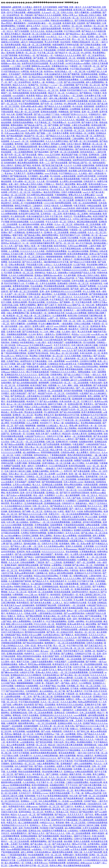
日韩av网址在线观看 (37, 321)
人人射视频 (14, 251)
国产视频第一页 (8, 238)
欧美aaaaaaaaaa (71, 549)
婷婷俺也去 (40, 273)
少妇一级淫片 (25, 326)
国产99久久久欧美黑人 (33, 262)
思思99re (8, 734)
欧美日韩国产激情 (39, 385)
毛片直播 (19, 160)
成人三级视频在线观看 (29, 823)
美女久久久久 (40, 157)
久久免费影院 (85, 683)
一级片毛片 (103, 801)
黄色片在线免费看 (87, 348)
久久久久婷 (14, 562)
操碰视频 (19, 208)
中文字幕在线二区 (43, 122)
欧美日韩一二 (57, 471)
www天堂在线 (51, 173)
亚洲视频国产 (70, 562)
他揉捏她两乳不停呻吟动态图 (66, 45)
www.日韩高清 (61, 326)
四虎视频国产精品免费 (48, 479)
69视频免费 (14, 549)
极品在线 (64, 47)
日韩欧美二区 (83, 47)
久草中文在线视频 (48, 283)
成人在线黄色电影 (37, 37)
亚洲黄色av (35, 522)
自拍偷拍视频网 (99, 479)
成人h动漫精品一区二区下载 (31, 88)
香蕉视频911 (55, 530)
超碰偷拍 (103, 485)
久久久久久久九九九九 (65, 120)
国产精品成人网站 (33, 235)
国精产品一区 (79, 305)
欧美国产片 (12, 90)
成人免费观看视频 (60, 541)
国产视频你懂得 (94, 23)
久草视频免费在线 (88, 552)
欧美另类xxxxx (65, 305)
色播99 (67, 680)
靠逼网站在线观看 (94, 817)
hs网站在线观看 (93, 525)
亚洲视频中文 (31, 391)
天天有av (44, 85)
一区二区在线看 (54, 23)
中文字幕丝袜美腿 (81, 670)
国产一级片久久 (77, 509)
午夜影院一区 (76, 66)
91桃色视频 (35, 144)
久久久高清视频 (86, 490)
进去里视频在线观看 (22, 120)
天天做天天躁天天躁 (28, 249)
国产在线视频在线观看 (49, 836)
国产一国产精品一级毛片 (67, 683)
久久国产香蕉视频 (9, 55)
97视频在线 (97, 29)
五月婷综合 (46, 214)
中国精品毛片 (95, 114)
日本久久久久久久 (48, 758)
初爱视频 (53, 385)
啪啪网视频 (31, 426)
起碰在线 (58, 179)
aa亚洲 (44, 670)
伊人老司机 (86, 53)
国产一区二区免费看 (86, 562)
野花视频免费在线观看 (55, 286)
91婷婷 (37, 683)
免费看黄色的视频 (13, 101)
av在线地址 (73, 831)
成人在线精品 (22, 522)
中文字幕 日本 (56, 216)
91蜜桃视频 (18, 595)
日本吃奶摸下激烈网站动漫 (91, 316)
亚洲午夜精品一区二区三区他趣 (57, 463)
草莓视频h (55, 198)
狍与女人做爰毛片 (85, 756)
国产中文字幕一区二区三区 (88, 85)
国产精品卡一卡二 (54, 88)
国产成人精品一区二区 (83, 565)
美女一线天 (39, 495)
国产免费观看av (51, 47)
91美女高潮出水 (53, 517)
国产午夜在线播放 (93, 616)
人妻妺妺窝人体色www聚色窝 (60, 678)
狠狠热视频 (20, 519)
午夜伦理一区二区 (92, 66)
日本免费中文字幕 (93, 96)
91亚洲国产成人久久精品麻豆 (93, 393)
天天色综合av (73, 227)
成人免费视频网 (45, 109)
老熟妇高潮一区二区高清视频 (87, 224)
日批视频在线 (16, 611)
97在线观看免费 (9, 281)
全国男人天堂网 (64, 766)
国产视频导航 (74, 74)
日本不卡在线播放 (65, 468)
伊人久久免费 (63, 849)
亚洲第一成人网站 (96, 37)
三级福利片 (38, 206)
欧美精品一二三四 (55, 82)
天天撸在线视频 (57, 659)
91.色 (4, 857)
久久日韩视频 (90, 627)
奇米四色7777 (69, 29)
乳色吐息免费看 (32, 828)
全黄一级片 (14, 184)
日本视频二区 (73, 686)
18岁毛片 (90, 648)
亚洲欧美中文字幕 (84, 200)
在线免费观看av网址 (75, 477)
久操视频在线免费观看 (29, 597)
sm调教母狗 (14, 667)
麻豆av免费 (82, 184)
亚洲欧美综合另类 (57, 313)
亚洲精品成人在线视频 (90, 407)
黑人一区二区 (78, 39)
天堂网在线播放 (64, 160)
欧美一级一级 (75, 474)
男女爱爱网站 (99, 53)
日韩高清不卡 (90, 181)
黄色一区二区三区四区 (43, 120)
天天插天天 (44, 399)
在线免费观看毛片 (50, 688)
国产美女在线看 (30, 155)
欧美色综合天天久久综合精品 (24, 259)
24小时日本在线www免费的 (78, 63)
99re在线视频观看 (50, 219)
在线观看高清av (72, 423)
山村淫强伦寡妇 (85, 171)
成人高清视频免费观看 (11, 737)
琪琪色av (5, 243)
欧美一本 (35, 246)
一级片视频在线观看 (32, 769)
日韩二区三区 (17, 442)
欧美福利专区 (97, 283)
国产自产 (33, 393)
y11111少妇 (49, 203)
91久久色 (78, 723)
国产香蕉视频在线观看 (52, 482)
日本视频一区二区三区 (84, 769)
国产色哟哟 (91, 662)
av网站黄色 (18, 705)
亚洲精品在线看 (26, 589)
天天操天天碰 (33, 600)
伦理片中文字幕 (12, 450)
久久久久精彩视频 (73, 356)
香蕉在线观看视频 (72, 179)
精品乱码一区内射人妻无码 (75, 434)
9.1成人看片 (41, 342)
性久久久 (98, 764)
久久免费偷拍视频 (9, 214)
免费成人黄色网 (94, 570)
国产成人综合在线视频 (74, 82)
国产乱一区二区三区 (65, 243)
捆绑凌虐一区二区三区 (93, 144)
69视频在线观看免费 (89, 688)
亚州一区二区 (11, 230)
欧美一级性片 (28, 466)
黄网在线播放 (17, 125)
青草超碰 (33, 187)
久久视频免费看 (60, 316)
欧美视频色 (66, 444)
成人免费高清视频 (73, 828)
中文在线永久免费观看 (78, 294)
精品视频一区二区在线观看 (89, 120)
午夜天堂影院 (80, 206)
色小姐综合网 (91, 600)
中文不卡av (41, 796)
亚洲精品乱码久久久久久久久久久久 (21, 375)
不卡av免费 (79, 600)
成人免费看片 (83, 452)
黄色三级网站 (46, 536)
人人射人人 (47, 208)
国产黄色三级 (42, 230)
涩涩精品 (39, 860)
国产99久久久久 (83, 29)
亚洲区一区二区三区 (98, 855)
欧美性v (60, 428)
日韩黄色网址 (57, 375)
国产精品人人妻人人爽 (21, 546)
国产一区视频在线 (17, 198)
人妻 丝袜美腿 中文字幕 (20, 718)
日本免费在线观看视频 (78, 101)
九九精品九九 (72, 93)
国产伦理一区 (47, 104)
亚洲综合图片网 (99, 125)
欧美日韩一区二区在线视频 (78, 420)
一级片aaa (102, 662)
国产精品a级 (7, 58)
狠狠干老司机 (76, 774)
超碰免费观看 (85, 240)
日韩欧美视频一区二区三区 (51, 356)
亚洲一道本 (45, 291)
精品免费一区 (99, 200)
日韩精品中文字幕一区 (85, 654)
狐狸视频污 (50, 643)
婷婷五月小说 (22, 356)
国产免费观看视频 (37, 171)
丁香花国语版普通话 (17, 855)
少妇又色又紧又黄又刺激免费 (24, 399)
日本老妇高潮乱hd (51, 675)
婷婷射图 (81, 58)
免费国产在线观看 (82, 460)
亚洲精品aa (69, 772)
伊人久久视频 (89, 291)
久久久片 (68, 165)
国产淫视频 (54, 125)
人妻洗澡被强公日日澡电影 (39, 396)
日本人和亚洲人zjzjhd (73, 482)
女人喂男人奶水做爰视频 (71, 181)
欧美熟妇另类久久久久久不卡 (46, 18)
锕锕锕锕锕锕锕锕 (25, 683)
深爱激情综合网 (36, 47)
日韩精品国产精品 (13, 635)
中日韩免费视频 (18, 423)
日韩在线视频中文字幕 (31, 219)
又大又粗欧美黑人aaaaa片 (16, 130)
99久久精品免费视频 (48, 801)
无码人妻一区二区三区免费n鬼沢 (45, 380)
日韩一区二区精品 (32, 208)
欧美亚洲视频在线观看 (58, 796)
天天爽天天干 (20, 173)
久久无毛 (27, 299)
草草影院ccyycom (40, 793)
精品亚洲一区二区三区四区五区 (37, 34)
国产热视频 (65, 125)
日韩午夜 (85, 329)
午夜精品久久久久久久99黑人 (75, 270)
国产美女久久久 (25, 90)
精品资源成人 (67, 836)
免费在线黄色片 (18, 369)
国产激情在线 (37, 211)
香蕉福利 (57, 208)
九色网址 (25, 533)
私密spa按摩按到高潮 (24, 573)
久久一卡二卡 (65, 37)
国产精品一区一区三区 (52, 359)
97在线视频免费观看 (34, 203)
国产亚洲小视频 (16, 447)
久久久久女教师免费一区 (20, 788)
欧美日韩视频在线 (40, 785)
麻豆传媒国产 (47, 554)
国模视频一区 (63, 557)
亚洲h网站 (90, 798)
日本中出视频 (78, 281)
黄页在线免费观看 (92, 50)
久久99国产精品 (8, 683)
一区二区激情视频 (66, 85)
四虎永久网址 (56, 866)
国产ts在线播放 (31, 160)
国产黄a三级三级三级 (43, 697)
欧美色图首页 (23, 603)
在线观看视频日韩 (74, 342)
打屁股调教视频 (85, 364)
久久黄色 (72, 581)
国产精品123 (22, 80)
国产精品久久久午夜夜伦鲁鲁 (84, 262)
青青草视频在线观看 (74, 369)
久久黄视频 (22, 47)
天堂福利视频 (23, 385)
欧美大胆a (34, 130)
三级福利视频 (23, 179)
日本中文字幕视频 (27, 230)
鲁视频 (63, 90)
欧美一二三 (74, 98)
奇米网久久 (27, 98)
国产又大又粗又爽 (40, 299)
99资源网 (44, 530)
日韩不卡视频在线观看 (72, 192)
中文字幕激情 (17, 557)
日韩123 (44, 289)
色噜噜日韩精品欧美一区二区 (85, 42)
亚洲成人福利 (44, 117)
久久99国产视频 (66, 147)
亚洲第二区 (90, 651)
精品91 (14, 815)
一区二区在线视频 (80, 383)
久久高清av (65, 96)
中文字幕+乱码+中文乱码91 (44, 149)
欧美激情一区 (88, 109)
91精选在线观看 (76, 318)
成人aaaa (103, 235)
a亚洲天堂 (21, 651)
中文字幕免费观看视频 (29, 104)
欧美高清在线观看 (39, 93)
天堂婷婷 (61, 50)
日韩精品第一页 (91, 737)
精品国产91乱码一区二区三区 (52, 393)
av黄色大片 (34, 560)
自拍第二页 (18, 203)
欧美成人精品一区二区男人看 (57, 616)
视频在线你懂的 (28, 458)
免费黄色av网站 (51, 329)
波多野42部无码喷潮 (87, 176)
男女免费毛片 (17, 503)
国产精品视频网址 (23, 699)
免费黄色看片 (70, 257)
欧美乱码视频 (82, 855)
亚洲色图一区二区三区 (75, 130)
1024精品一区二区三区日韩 (14, 195)
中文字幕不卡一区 (72, 117)
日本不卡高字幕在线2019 (12, 632)
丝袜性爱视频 (26, 267)
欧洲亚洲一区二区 (15, 316)
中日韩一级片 (86, 238)
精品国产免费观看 (88, 286)
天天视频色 (33, 176)
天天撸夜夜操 (41, 589)
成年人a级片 (46, 367)
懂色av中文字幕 (65, 670)
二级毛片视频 (95, 246)
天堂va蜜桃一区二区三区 (24, 181)
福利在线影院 (99, 163)
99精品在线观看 (36, 42)
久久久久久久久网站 (72, 578)
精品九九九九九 (20, 85)
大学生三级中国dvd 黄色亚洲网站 (88, 219)
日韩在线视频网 (28, 562)
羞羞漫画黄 (89, 106)
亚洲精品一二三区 (29, 801)
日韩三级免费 (15, 98)
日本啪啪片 (43, 187)
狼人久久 (33, 109)
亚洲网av (103, 74)
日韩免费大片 (42, 466)
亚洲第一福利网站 (82, 147)
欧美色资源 (97, 147)
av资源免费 (6, 517)
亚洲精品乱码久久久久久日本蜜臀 (66, 291)
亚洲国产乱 (34, 85)
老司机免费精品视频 (59, 230)
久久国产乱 (47, 847)
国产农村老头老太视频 (86, 149)
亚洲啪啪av (6, 235)
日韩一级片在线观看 (64, 460)
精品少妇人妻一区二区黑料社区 (91, 136)
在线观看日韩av (77, 541)
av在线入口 (51, 707)
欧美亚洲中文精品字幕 (29, 214)
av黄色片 (46, 144)
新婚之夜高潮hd (37, 517)
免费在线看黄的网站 (93, 511)
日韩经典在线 (86, 729)
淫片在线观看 (52, 181)
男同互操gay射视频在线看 (40, 664)
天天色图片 (30, 254)
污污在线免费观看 (56, 458)
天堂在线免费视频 (44, 254)
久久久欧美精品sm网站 (54, 546)
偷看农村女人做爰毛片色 (73, 517)
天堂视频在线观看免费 (27, 147)
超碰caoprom (32, 806)
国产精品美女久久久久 (31, 377)
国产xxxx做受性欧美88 (74, 613)
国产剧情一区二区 (39, 128)
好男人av (74, 15)
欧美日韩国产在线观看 (60, 281)
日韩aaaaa (5, 372)
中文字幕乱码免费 (84, 302)
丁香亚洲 (40, 562)
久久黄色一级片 (69, 332)
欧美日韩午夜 (95, 409)
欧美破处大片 (44, 568)
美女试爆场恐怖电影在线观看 (77, 866)
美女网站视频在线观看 (91, 423)
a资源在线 (99, 173)
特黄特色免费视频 (38, 533)
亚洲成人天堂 (87, 117)
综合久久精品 (78, 616)
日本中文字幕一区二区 (84, 667)
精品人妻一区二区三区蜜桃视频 (37, 45)
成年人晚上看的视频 (59, 98)
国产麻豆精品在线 (9, 589)
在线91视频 (22, 831)
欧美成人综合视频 (55, 31)
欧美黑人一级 (39, 82)
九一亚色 (57, 270)
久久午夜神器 (88, 750)
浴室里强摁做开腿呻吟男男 (43, 243)
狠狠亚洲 (62, 860)
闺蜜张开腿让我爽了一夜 (42, 179)
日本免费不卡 (59, 501)
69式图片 (30, 337)
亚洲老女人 (35, 825)
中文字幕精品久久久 (68, 173)
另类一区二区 (69, 321)
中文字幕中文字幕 (17, 578)
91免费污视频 (21, 463)
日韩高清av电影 (68, 452)
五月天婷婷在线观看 (77, 396)
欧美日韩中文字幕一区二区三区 (35, 450)
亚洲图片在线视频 (82, 530)
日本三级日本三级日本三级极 (85, 345)
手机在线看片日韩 (35, 265)
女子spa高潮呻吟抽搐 (20, 128)
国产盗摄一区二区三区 (89, 458)
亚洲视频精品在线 (53, 503)
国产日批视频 (85, 299)
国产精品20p (61, 815)
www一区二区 (93, 466)
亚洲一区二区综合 (48, 160)
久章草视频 (6, 120)
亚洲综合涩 (29, 611)
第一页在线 (6, 359)
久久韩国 (77, 165)
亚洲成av (38, 275)
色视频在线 (56, 407)
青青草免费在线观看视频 (96, 278)
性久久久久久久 (95, 506)
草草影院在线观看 (69, 629)
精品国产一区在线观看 (12, 726)
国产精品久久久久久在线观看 (48, 15)
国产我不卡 (65, 493)
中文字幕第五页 (57, 299)
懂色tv (41, 155)
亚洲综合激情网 (20, 302)
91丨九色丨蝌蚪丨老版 (50, 332)
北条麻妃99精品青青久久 (45, 200)
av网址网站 (41, 458)
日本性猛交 (36, 718)
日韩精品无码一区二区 (11, 77)
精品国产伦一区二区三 (35, 136)
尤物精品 (15, 342)
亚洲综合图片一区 (39, 313)
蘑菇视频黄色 (20, 23)
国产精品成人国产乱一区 (36, 125)
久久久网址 (55, 597)
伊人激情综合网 (18, 216)
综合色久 (92, 128)
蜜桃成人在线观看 (9, 490)
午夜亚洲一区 (72, 694)
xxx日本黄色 (62, 474)
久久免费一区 (67, 589)
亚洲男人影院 (39, 326)
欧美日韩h (73, 316)
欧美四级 (36, 809)
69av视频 (62, 686)
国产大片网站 (76, 377)
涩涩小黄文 (57, 117)
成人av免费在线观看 (16, 745)
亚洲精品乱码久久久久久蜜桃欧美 (33, 281)
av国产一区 (53, 318)
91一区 (72, 47)
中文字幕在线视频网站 (57, 621)
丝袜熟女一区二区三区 (72, 26)
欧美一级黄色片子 (99, 670)
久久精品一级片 (41, 98)
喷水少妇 (13, 340)
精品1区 (52, 745)
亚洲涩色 (21, 552)
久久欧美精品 (92, 77)
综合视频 (76, 697)
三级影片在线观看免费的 (42, 662)
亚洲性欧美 (94, 155)
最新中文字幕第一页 (57, 404)
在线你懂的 (6, 383)
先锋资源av (87, 356)
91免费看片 (89, 377)
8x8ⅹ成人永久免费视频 (76, 313)
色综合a (75, 334)
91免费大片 (56, 434)
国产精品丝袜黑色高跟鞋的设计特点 (47, 637)
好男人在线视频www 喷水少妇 (27, 359)
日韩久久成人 (47, 490)
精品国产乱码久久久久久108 (31, 439)
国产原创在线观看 (48, 130)
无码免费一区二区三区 (29, 490)
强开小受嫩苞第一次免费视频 (88, 12)
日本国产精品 (90, 801)
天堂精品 (75, 680)
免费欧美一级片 (87, 584)
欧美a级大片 (16, 243)
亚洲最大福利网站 (41, 471)
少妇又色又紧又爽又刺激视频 (30, 238)
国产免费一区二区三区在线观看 (84, 141)
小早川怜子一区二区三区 (20, 192)
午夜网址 (39, 468)
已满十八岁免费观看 (10, 270)
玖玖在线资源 (15, 262)
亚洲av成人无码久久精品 (90, 15)
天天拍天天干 (88, 498)
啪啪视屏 (88, 758)
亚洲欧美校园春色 (19, 37)
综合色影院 (66, 42)
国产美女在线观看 (60, 163)
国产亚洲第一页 (41, 58)
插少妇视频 (60, 737)
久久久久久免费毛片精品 (57, 141)
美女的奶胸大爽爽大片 (92, 190)
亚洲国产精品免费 (24, 114)
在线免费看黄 (56, 525)
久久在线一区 (71, 568)
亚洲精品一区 (53, 493)
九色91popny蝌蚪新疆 (78, 246)
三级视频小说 (42, 573)
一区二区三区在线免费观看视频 (75, 514)
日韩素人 (5, 128)
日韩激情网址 (72, 286)
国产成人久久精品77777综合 (47, 114)
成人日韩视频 (45, 729)
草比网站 (33, 356)
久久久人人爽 (72, 348)
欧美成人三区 (63, 812)
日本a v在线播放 (47, 227)
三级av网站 (14, 866)
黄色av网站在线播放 (73, 485)
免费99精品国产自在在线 (22, 468)
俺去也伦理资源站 (52, 192)
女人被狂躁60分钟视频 (29, 224)
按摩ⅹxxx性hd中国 (66, 278)
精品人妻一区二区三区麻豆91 (32, 257)
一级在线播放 (67, 324)
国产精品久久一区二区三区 (46, 90)
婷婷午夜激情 (83, 208)
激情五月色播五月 (13, 34)
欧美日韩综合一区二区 (90, 694)
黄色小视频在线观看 (36, 707)
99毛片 (14, 321)
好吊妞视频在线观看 (62, 139)
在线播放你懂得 (37, 141)
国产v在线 (20, 426)
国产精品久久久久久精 (95, 734)
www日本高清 (69, 208)
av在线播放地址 (85, 380)
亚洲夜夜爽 (77, 399)
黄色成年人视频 (58, 144)
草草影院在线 (41, 528)
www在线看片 (19, 96)
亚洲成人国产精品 (23, 165)
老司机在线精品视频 (20, 222)
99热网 (14, 310)
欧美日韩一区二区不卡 (98, 777)
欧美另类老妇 (60, 246)
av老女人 (48, 265)
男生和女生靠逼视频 (62, 825)
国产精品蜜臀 (19, 278)
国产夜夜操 (75, 112)
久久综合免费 (23, 688)
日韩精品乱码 (24, 149)
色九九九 (103, 495)
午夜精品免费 (33, 367)
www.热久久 (52, 37)
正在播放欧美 (59, 34)
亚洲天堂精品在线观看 (60, 793)
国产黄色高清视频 (44, 742)
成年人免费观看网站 (95, 82)
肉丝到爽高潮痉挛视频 (88, 428)
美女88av (8, 173)
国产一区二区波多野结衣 (94, 55)
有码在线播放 (96, 214)
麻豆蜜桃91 (47, 294)
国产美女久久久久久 (10, 240)
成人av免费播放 (70, 536)
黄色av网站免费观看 (23, 58)
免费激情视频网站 (39, 841)
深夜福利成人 (82, 503)
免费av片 (23, 664)
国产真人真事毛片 (14, 544)
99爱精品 (49, 238)
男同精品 (94, 251)
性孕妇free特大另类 (62, 39)
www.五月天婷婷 (53, 155)
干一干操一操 (21, 109)
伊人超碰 (38, 538)
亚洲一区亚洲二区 (9, 350)
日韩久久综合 (67, 12)
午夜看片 (98, 93)
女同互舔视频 (80, 506)
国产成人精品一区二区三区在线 (75, 675)
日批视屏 (81, 23)
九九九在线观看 (37, 222)
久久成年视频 (70, 275)
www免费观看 (81, 715)
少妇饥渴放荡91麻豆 (37, 23)
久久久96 (5, 584)
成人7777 (60, 420)
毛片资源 (60, 369)
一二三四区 (16, 66)
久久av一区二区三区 (64, 224)
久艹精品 (80, 278)
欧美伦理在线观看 (64, 267)
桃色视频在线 (85, 619)
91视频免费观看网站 (89, 831)
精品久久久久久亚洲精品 (63, 640)
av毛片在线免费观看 (88, 611)
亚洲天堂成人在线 (10, 305)
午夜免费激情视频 (63, 77)
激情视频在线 (90, 745)
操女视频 (73, 171)
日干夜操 (84, 155)
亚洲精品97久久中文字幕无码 (94, 415)
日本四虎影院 (72, 393)
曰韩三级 (50, 442)
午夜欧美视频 (47, 246)
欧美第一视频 (32, 227)
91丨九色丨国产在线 (14, 246)
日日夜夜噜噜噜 (90, 847)
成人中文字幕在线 (31, 139)
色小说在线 (78, 106)
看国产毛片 (52, 80)
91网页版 (25, 71)
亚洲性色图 (19, 409)
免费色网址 (102, 552)
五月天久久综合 (38, 31)
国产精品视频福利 (15, 136)
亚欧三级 (11, 61)
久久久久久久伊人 (82, 297)
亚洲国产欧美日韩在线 (17, 187)
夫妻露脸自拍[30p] (60, 66)
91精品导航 (67, 128)
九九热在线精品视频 (56, 611)
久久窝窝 (26, 66)
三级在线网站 (78, 139)
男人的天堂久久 (93, 39)
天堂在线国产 (15, 74)
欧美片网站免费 (90, 308)
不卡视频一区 (32, 283)
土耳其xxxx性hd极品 (41, 407)
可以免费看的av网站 (83, 216)
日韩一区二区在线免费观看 (85, 203)
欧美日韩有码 (13, 493)
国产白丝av (12, 495)
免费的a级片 (69, 855)
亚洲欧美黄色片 (63, 334)
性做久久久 (52, 273)
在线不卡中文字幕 (37, 80)
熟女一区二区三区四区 (48, 168)
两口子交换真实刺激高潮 (38, 372)
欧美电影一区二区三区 (60, 187)
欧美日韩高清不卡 (59, 581)
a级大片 (24, 42)
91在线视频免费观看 (59, 788)
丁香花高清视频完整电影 (15, 353)
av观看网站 (57, 565)
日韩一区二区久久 (90, 495)
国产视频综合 (86, 93)
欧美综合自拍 (41, 404)
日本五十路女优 (74, 144)
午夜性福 (74, 570)
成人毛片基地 (59, 477)
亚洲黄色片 (69, 310)
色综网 (101, 198)
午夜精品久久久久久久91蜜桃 (36, 21)
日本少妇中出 (43, 190)
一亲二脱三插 (79, 71)
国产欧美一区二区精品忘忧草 (60, 632)
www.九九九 (67, 350)
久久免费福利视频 (88, 80)
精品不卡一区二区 (57, 93)
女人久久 (100, 761)
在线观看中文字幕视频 (45, 388)
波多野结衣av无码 (42, 509)
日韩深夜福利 (64, 605)
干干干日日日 (72, 785)
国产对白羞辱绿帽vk (41, 721)
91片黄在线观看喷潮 (98, 629)
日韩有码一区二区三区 (79, 283)
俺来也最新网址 (60, 396)
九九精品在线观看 (15, 750)
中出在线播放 (37, 286)
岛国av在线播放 (25, 157)
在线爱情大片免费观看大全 (55, 831)
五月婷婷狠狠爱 (55, 321)
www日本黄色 (72, 361)
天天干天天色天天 (62, 345)
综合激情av (37, 192)
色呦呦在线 (64, 112)
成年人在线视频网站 (84, 764)
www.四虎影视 (76, 801)
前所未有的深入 (88, 152)
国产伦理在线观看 (31, 101)
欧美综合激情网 (59, 101)
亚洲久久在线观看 (80, 187)
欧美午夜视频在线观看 (92, 412)
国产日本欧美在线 (31, 332)
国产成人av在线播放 (49, 401)
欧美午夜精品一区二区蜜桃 (83, 133)
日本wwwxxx (23, 345)
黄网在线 (17, 715)
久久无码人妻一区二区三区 (56, 211)
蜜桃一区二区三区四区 (76, 823)
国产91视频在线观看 (81, 766)
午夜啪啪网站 (61, 195)
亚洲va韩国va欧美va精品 (32, 106)
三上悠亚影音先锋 (25, 860)
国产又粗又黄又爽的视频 (84, 337)
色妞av (27, 407)
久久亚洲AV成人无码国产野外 (32, 648)
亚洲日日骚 (44, 375)
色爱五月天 (54, 514)
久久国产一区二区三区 (15, 294)
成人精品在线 (22, 61)
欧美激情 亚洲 (69, 23)
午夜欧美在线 (75, 168)
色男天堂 (68, 471)
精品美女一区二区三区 (85, 632)
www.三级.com (31, 595)
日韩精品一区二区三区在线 (39, 477)
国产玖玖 (89, 815)
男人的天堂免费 (52, 42)
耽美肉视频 (28, 525)
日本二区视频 (17, 847)
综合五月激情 (33, 651)
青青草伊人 (89, 404)
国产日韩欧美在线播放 (85, 21)
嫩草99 (41, 305)
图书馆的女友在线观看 (35, 632)
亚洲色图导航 (92, 477)
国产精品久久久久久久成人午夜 (61, 136)
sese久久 (87, 192)
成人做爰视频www (31, 452)
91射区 (18, 455)
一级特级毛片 (40, 418)
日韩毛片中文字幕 (55, 436)
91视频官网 (12, 723)
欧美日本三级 (37, 71)
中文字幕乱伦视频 (10, 267)
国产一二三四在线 (54, 562)
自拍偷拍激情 (10, 163)
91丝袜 (80, 511)
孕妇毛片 (60, 184)
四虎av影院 (30, 133)
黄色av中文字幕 (45, 646)
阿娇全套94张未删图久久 (62, 21)
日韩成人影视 (31, 613)
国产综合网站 (55, 528)
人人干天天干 (42, 654)
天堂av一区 (31, 198)
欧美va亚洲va (48, 369)
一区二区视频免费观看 (23, 152)
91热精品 (64, 774)
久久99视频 (12, 772)
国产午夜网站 (95, 538)
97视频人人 (49, 184)
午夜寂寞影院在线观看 (94, 391)
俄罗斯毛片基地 (99, 240)
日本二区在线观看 (88, 713)
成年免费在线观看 (75, 50)
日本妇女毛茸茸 (68, 157)
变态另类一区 (24, 809)
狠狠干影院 (18, 235)
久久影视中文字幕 (10, 798)
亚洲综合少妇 (50, 511)
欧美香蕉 (31, 96)
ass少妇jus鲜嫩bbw (13, 536)
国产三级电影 (53, 648)
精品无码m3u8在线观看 (43, 77)
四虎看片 (5, 611)
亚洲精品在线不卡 (35, 232)
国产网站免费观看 (34, 616)
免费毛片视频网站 (28, 305)
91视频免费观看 (72, 584)
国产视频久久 (68, 635)
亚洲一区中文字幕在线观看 (14, 12)
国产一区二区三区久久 (62, 297)
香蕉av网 (73, 426)
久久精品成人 (52, 426)
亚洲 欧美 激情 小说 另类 (50, 259)
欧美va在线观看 (34, 552)
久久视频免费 (66, 206)
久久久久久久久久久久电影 (33, 251)
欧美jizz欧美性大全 (68, 364)
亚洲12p (93, 254)
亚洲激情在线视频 (89, 74)
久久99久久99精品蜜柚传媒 (21, 275)
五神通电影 (77, 522)
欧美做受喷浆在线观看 (59, 289)
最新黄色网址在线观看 (29, 565)
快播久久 (25, 584)
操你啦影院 (56, 595)
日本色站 (59, 104)
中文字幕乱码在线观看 (80, 69)
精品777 (93, 503)
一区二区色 (57, 214)
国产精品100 (54, 589)
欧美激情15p (92, 58)
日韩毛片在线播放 (95, 643)
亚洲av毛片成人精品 (45, 804)
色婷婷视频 (99, 565)
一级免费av (34, 29)
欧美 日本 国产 (43, 434)
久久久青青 (67, 600)
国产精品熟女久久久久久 (62, 506)
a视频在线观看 (34, 12)
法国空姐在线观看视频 (45, 557)
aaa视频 (102, 659)
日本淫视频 (60, 782)
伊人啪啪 (22, 321)
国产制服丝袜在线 (18, 176)
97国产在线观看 (56, 828)
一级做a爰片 (50, 468)
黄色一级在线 (83, 487)
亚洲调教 (65, 380)
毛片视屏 (8, 273)
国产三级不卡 (51, 305)
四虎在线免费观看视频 (56, 308)
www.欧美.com (98, 334)
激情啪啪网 (44, 383)
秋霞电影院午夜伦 (31, 541)
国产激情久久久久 (23, 774)
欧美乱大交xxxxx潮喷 (32, 635)
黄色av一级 (59, 423)
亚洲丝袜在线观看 (49, 112)
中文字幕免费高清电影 (85, 761)
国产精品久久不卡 (41, 581)
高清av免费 (85, 544)
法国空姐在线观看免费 (51, 29)
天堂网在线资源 (34, 294)
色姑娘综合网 (8, 418)
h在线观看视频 (85, 536)
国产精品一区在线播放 (45, 705)
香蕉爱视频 (61, 624)
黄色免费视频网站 (78, 211)
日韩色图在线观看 (60, 509)
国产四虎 (75, 289)
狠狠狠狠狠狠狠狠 (55, 257)
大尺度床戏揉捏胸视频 (71, 656)
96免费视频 (45, 541)
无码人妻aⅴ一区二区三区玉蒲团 (64, 353)
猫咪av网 (63, 329)
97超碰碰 (21, 26)
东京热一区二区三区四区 (80, 587)
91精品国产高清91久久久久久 (74, 114)
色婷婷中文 (30, 654)
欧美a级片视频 (8, 538)
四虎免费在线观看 (13, 45)
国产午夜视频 (17, 407)
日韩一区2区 (34, 297)
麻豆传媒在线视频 (23, 18)
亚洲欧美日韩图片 (56, 533)
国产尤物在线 (72, 299)
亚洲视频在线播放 (9, 664)
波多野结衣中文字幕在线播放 (34, 361)
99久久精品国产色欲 (24, 766)
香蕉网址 (13, 88)
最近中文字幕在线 (52, 409)
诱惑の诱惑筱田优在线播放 (80, 455)
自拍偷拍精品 (73, 863)
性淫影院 (85, 227)
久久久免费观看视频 (16, 428)
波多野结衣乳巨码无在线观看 (35, 63)
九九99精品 (46, 139)
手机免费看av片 (60, 122)
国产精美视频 (78, 77)
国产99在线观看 (90, 659)
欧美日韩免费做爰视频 (78, 254)
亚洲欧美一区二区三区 (26, 53)
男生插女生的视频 (37, 302)
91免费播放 (83, 560)
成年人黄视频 (47, 224)
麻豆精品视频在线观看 (87, 222)
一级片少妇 (81, 753)
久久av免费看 (33, 423)
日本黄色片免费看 (61, 133)
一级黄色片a (49, 334)
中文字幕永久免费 (72, 31)
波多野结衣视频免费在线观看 (44, 753)
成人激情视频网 (73, 495)
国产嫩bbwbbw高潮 (53, 578)
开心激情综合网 (51, 412)
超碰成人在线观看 (78, 232)
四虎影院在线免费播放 (33, 74)
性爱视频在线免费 (48, 667)
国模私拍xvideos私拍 (41, 66)
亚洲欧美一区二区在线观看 (57, 232)
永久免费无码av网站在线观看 (40, 195)
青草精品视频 (35, 463)
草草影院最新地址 (66, 149)
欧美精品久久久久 (15, 613)
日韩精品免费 (46, 348)
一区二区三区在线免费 (46, 723)
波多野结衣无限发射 (80, 493)
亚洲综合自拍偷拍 (43, 270)
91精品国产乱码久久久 (49, 249)
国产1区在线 (99, 356)
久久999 (32, 334)
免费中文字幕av (100, 302)
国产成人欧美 (98, 192)
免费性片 (70, 699)
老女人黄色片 (7, 165)
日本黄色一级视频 (34, 409)
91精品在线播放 (59, 619)
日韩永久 (72, 222)
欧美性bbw (49, 71)
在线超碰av (102, 267)
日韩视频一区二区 (90, 235)
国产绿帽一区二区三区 (33, 511)
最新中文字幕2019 (82, 836)
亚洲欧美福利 (11, 565)
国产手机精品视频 (57, 699)
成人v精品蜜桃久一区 (91, 34)
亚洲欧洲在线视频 (82, 259)
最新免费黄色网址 (50, 235)
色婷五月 (68, 216)
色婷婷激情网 (60, 254)
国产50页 (64, 168)
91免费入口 (100, 117)
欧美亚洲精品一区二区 (62, 367)
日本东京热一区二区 (70, 18)
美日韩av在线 (17, 412)
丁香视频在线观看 (58, 455)
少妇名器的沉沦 (94, 804)
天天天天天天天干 (89, 18)
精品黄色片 (6, 203)
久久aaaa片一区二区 (51, 12)
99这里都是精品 (27, 342)
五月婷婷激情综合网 (34, 503)
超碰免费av (63, 273)
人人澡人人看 (55, 128)
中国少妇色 (59, 742)
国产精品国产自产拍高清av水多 (69, 718)
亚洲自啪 (10, 53)
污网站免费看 (63, 69)
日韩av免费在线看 (17, 265)
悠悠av (65, 15)
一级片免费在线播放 (84, 310)
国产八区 (36, 670)
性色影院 (13, 157)
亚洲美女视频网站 (36, 173)
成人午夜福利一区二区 (11, 139)
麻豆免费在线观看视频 (28, 163)
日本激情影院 (32, 691)
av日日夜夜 (61, 227)
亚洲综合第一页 (18, 434)
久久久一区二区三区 (52, 26)
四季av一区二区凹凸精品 (87, 699)
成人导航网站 (71, 428)
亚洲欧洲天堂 (62, 442)
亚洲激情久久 (91, 198)
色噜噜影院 (57, 731)
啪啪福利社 (20, 477)
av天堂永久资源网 (79, 849)
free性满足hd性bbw (52, 635)
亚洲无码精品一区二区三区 (23, 764)
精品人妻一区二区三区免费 (27, 112)
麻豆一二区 (95, 47)
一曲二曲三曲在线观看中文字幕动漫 (23, 289)
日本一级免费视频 (57, 361)
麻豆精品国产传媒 (70, 155)
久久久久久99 (71, 637)
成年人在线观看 (18, 707)
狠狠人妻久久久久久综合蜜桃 (20, 624)
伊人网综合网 (70, 104)
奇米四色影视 (46, 750)
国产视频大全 (85, 637)
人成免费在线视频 (76, 662)
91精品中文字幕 (48, 420)
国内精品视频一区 (32, 544)
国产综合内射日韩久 (66, 388)
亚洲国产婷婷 (35, 482)
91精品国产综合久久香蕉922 (31, 308)
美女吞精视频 (30, 168)
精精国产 (61, 817)
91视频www (45, 101)
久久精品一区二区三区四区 (21, 329)
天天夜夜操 (58, 584)
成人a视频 (44, 176)
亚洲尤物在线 (15, 511)
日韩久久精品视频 (71, 88)
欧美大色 (99, 648)
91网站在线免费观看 (52, 498)
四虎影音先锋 (102, 165)
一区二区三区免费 (66, 200)
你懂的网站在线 (81, 576)
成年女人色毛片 (34, 26)
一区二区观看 (56, 651)
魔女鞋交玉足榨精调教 (87, 157)
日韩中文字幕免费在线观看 (52, 487)
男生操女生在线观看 (34, 412)
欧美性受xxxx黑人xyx (55, 439)
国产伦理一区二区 (13, 155)
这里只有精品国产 (56, 342)
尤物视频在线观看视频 (17, 334)
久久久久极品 (58, 568)
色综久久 (74, 812)
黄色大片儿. (59, 739)
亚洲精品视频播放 (29, 836)
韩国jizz (39, 96)
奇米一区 (27, 77)
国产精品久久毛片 (37, 833)
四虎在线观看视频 (21, 93)
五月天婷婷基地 (32, 750)
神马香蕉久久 (53, 157)
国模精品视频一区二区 (21, 670)
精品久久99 (47, 39)
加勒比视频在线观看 (75, 817)
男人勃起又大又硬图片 (17, 560)
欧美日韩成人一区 (27, 55)
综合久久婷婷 (30, 857)
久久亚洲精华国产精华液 (20, 581)
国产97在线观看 (22, 31)
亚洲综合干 (68, 259)
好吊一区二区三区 (54, 855)
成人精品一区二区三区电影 (31, 340)
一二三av (53, 85)
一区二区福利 (77, 96)
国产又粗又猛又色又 (94, 646)
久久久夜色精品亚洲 (68, 240)
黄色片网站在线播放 (46, 69)
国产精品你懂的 (42, 152)
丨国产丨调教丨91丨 (18, 678)
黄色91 (40, 334)
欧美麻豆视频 (95, 101)
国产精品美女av (73, 34)
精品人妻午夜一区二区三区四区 (65, 450)
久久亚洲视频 (60, 294)
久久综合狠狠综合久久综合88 (18, 506)
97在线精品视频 (85, 431)
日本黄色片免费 (14, 332)
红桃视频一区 (11, 439)
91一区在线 (59, 61)
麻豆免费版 (70, 184)
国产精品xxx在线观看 (14, 444)
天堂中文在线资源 (37, 678)
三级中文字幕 (35, 350)
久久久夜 (41, 181)
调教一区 (29, 509)
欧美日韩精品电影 (94, 806)
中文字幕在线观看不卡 (95, 780)
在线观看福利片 (34, 369)
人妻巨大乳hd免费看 (81, 125)
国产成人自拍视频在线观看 (25, 383)
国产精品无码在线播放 (33, 643)
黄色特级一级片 (22, 144)
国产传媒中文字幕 (89, 61)
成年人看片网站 (18, 117)
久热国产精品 (13, 361)
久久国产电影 (80, 265)
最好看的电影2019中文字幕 (57, 262)
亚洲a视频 (65, 688)
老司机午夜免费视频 (73, 391)
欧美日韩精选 (81, 635)
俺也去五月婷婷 (95, 788)
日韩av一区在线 (79, 37)
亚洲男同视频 (11, 308)
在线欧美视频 (88, 165)
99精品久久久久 (18, 372)
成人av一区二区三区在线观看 (18, 50)
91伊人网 (11, 522)
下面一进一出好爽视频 (66, 734)
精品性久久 (95, 592)
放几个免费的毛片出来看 (75, 603)
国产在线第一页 (20, 479)
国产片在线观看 (90, 168)
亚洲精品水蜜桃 (95, 434)
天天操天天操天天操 (87, 104)
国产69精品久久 (54, 418)
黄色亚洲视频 (25, 570)
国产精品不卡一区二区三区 (68, 53)
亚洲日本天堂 (87, 450)
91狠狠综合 (10, 80)
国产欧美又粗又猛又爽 (53, 165)
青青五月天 (49, 415)
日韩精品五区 (67, 198)
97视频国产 (71, 487)
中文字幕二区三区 (46, 53)
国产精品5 (29, 557)
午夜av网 (23, 350)
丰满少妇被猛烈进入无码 (55, 74)
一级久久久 (96, 375)
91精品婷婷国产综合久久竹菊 (83, 273)
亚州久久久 (37, 50)
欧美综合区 (32, 117)
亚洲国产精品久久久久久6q (95, 723)
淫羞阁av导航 (98, 637)
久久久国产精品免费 (93, 852)
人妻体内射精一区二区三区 (76, 359)
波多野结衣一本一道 (88, 426)
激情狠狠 (79, 198)
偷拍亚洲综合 (80, 128)
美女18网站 (70, 742)
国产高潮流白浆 (18, 396)
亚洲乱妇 (89, 318)
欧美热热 (37, 165)
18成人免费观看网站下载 (18, 313)
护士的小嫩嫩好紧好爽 (30, 39)
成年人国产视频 (51, 96)
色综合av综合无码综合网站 (86, 367)
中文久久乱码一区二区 (56, 222)
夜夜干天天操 (23, 662)
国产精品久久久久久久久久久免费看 (18, 804)
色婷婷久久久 (66, 219)
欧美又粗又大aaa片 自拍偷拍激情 (20, 605)
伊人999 (96, 619)
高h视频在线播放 (85, 742)
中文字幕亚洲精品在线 (71, 249)
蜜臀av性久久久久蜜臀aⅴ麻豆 (82, 195)
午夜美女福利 (96, 383)
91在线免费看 (32, 686)
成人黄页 (56, 629)
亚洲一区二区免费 (90, 112)
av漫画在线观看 (69, 176)
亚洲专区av (41, 611)
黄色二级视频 (94, 396)
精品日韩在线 (72, 458)
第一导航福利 (27, 15)
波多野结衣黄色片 (80, 592)
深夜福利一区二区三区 (49, 806)
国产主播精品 (68, 654)
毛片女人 (52, 670)
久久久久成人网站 (69, 702)
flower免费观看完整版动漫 (91, 568)
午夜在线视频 (50, 50)
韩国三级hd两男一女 (80, 557)
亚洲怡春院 (62, 283)
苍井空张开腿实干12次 (77, 90)
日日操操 (31, 434)
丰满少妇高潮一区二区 (90, 353)
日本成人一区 (44, 198)
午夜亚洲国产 (79, 444)
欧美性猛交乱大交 (61, 664)
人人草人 (60, 495)
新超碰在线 (90, 482)
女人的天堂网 (74, 122)
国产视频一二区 (44, 133)
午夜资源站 (94, 90)
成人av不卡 (46, 297)
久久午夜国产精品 (48, 686)
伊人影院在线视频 (94, 621)
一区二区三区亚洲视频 (35, 442)
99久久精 (11, 114)
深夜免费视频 (86, 385)
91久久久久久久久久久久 (52, 549)
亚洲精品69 (34, 348)
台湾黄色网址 (89, 249)
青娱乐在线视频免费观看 (30, 772)
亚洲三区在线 (96, 208)
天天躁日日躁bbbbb (30, 530)
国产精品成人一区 (45, 55)
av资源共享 (14, 39)
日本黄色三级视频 (30, 536)
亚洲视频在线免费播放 (21, 785)
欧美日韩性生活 (49, 769)
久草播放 (39, 734)
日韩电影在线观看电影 (12, 168)
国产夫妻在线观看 (82, 471)
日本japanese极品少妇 (14, 133)
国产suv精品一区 (16, 608)
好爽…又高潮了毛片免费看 (66, 238)
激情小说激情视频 (68, 756)
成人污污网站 (78, 463)
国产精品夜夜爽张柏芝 (74, 798)
